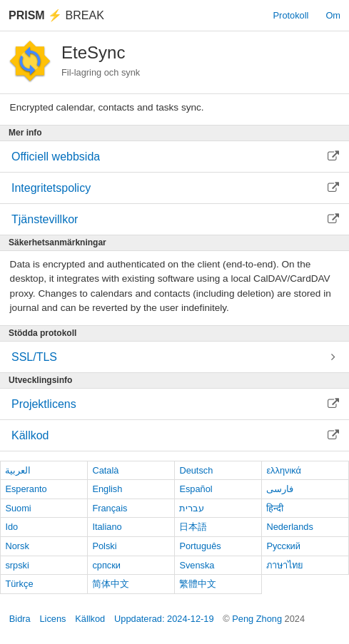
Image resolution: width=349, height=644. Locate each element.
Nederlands (289, 527)
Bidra (20, 619)
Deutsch (196, 470)
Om (333, 15)
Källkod (90, 619)
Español (196, 489)
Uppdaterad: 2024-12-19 (164, 619)
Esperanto (26, 489)
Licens (52, 619)
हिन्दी (275, 508)
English (107, 489)
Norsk (17, 546)
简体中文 (111, 584)
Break (56, 15)
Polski (104, 546)
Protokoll (291, 15)
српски (106, 565)
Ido (11, 527)
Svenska (197, 565)
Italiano (107, 527)
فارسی (280, 489)
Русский (283, 546)
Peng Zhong (258, 619)
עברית (192, 508)
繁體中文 (198, 584)
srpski (17, 565)
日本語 (193, 527)
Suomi (18, 508)
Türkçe (19, 584)
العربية (18, 470)
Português (200, 546)
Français (110, 508)
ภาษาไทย (285, 565)
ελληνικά (284, 470)
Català (105, 470)
